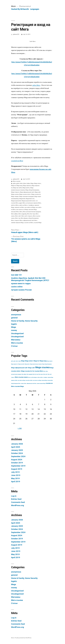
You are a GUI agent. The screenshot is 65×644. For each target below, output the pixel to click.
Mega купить (26, 188)
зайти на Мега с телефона (27, 205)
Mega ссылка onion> (25, 194)
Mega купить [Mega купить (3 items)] (27, 364)
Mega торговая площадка (27, 196)
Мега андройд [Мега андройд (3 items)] (29, 374)
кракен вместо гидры (21, 283)
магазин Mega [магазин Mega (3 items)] (44, 380)
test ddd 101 (17, 275)
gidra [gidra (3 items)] (12, 361)
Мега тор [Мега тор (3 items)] (30, 377)
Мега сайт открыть (27, 216)
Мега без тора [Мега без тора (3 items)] (35, 374)
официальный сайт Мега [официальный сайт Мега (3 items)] (32, 383)
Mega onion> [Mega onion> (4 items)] (29, 361)
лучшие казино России (21, 290)
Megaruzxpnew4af (16, 201)
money (14, 330)
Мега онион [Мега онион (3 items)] (41, 374)
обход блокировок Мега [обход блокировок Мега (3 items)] (16, 383)
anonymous (16, 315)
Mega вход (19, 186)
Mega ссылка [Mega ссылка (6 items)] (42, 367)
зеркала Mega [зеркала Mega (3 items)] (50, 377)
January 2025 (17, 450)
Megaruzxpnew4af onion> (29, 201)
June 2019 (16, 475)
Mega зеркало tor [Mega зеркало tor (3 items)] (14, 364)
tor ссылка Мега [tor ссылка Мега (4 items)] (38, 371)
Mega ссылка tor (36, 194)
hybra (25, 183)
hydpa (28, 183)
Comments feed (18, 502)
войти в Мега (15, 205)
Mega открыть (15, 192)
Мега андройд (22, 214)
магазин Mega (33, 210)
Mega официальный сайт (27, 192)
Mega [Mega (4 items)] (23, 361)
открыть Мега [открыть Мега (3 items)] (24, 383)
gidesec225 (16, 34)
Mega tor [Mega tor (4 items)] (36, 361)
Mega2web (22, 199)
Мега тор (18, 218)
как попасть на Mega (22, 210)
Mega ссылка (15, 194)
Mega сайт (38, 192)
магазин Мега (15, 212)
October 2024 (17, 453)
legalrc (14, 324)
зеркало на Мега (19, 207)
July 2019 (15, 472)
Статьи (14, 346)
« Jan (20, 428)
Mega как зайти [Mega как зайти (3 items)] (21, 364)
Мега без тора (31, 214)
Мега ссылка (17, 181)
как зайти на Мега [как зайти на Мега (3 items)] (29, 380)
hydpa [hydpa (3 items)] (20, 361)
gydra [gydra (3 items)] (14, 361)
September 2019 (18, 466)
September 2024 (18, 456)
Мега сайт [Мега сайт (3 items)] (45, 374)
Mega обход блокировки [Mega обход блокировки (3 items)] (47, 364)
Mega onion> (38, 183)
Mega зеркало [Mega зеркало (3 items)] (50, 361)
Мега (21, 212)
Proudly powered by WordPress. (23, 638)
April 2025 (16, 447)
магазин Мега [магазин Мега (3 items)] (50, 380)
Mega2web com (30, 199)
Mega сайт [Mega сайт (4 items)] (31, 368)
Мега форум (24, 218)
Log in (14, 496)
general (14, 318)
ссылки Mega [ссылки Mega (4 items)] (19, 386)
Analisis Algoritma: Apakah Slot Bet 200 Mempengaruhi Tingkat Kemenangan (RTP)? (30, 279)
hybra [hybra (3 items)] (17, 361)
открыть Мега (19, 220)
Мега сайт (18, 216)
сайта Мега (36, 85)
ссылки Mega (38, 223)
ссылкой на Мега (17, 161)
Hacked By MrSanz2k (20, 9)
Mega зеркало (27, 186)
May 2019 (15, 478)
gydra (18, 183)
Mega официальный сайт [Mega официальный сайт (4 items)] (19, 368)
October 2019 (17, 463)
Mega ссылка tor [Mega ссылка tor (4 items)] (27, 371)
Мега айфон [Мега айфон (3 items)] (24, 374)
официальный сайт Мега (30, 220)
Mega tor (13, 186)
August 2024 (17, 460)
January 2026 (17, 444)
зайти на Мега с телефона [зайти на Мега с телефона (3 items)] (42, 377)
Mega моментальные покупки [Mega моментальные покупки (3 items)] (36, 364)
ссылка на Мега (29, 223)
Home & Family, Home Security (24, 321)
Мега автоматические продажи (32, 212)
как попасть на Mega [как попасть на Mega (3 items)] (37, 380)
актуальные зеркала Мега (34, 203)
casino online (17, 287)
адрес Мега (22, 203)
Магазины (16, 340)
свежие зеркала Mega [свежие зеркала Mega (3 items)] (41, 383)
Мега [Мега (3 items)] (45, 371)
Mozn (13, 6)
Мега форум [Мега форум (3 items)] (35, 377)
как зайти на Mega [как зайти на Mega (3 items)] (22, 380)
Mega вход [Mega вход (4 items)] (43, 361)
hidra (21, 183)
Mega (32, 183)
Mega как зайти (18, 188)
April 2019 (16, 482)
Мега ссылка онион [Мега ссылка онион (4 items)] (21, 377)
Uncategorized (17, 333)
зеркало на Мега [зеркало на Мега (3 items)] (14, 380)
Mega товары (15, 196)
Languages (35, 9)
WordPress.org (18, 505)
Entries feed (16, 499)
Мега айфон (14, 214)
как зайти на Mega (30, 207)
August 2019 (17, 469)
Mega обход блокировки (32, 190)
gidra (14, 183)
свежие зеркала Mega (17, 223)
